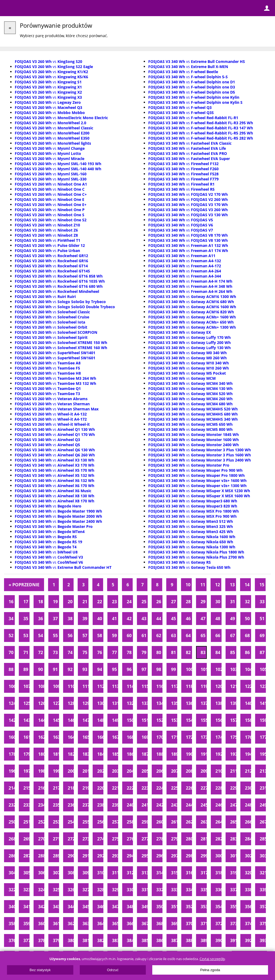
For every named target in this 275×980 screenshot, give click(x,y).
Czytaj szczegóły (212, 959)
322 (12, 890)
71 (26, 652)
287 (26, 856)
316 (189, 873)
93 (85, 669)
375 (263, 924)
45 (173, 619)
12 (218, 585)
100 (189, 669)
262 (189, 822)
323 (26, 890)
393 (263, 940)
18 (41, 602)
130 (100, 703)
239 (115, 805)
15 (262, 585)
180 (41, 754)
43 (144, 619)
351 (174, 907)
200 (71, 771)
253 (56, 822)
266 (248, 822)
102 (218, 669)
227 (204, 788)
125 (26, 703)
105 (263, 669)
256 (100, 822)
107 (26, 686)
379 (56, 940)
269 (26, 839)
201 (86, 771)
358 (12, 924)
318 (218, 873)
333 (174, 890)
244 (189, 805)
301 (233, 856)
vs (48, 61)
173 (204, 737)
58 (100, 635)
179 (26, 754)
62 (159, 635)
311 (115, 873)
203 (115, 771)
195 (263, 754)
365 (115, 924)
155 (204, 720)
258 (130, 822)
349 (145, 907)
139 (233, 703)
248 (248, 805)
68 (247, 635)
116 (159, 686)
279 (174, 839)
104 (248, 669)
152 (159, 720)
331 (145, 890)
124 (12, 703)
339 (263, 890)
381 (86, 940)
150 (130, 720)
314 (159, 873)
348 (130, 907)
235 (56, 805)
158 (248, 720)
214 (12, 788)
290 (71, 856)
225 (174, 788)
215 (26, 788)
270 (41, 839)
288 (41, 856)
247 (233, 805)
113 (115, 686)
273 (86, 839)
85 (233, 652)
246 (218, 805)
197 (26, 771)
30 (218, 602)
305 (26, 873)
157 (233, 720)
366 (130, 924)
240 (130, 805)
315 (174, 873)
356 (248, 907)
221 (115, 788)
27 (173, 602)
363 (86, 924)
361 (56, 924)
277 (145, 839)
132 (130, 703)
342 (41, 907)
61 (144, 635)
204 (130, 771)
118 (189, 686)
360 (41, 924)
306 (41, 873)
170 (159, 737)
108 (41, 686)
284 (248, 839)
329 (115, 890)
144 (41, 720)
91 (55, 669)
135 (174, 703)
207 (174, 771)
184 (100, 754)
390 (218, 940)
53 (26, 635)
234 (41, 805)
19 (55, 602)
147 (86, 720)
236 (71, 805)
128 (71, 703)
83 (203, 652)
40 (100, 619)
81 (173, 652)
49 (233, 619)
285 (263, 839)
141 (263, 703)
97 (144, 669)
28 (188, 602)
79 (144, 652)
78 (129, 652)
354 (218, 907)
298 (189, 856)
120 (218, 686)
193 (233, 754)
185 (115, 754)
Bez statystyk (40, 970)
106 (12, 686)
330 (130, 890)
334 (189, 890)
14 (247, 585)
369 (174, 924)
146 (71, 720)
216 (41, 788)
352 (189, 907)
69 (262, 635)
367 (145, 924)
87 (262, 652)
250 (12, 822)
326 (71, 890)
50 (247, 619)
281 (204, 839)
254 (71, 822)
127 (56, 703)
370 (189, 924)
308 (71, 873)
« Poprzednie (24, 585)
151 (145, 720)
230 (248, 788)
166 (100, 737)
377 (26, 940)
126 (41, 703)
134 (159, 703)
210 (218, 771)
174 (218, 737)
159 (263, 720)
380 (71, 940)
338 (248, 890)
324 (41, 890)
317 (204, 873)
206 (159, 771)
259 (145, 822)
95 (114, 669)
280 (189, 839)
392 (248, 940)
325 (56, 890)
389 (204, 940)
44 (159, 619)
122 (248, 686)
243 (174, 805)
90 (41, 669)
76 (100, 652)
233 (26, 805)
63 (173, 635)
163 (56, 737)
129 (86, 703)
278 (159, 839)
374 (248, 924)
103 (233, 669)
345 (86, 907)
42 (129, 619)
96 (129, 669)
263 (204, 822)
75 (85, 652)
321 (263, 873)
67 (233, 635)
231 (263, 788)
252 (41, 822)
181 (56, 754)
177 (263, 737)
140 (248, 703)
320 (248, 873)
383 (115, 940)
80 (159, 652)
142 (12, 720)
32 (247, 602)
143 (26, 720)
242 (159, 805)
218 (71, 788)
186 (130, 754)
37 (55, 619)
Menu (8, 8)
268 (12, 839)
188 (159, 754)
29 (203, 602)
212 (248, 771)
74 (70, 652)
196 (12, 771)
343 (56, 907)
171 (174, 737)
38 (70, 619)
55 (55, 635)
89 (26, 669)
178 (12, 754)
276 (130, 839)
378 (41, 940)
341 (26, 907)
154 (189, 720)
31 (233, 602)
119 (204, 686)
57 (85, 635)
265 (233, 822)
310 (100, 873)
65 (203, 635)
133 (145, 703)
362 (71, 924)
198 (41, 771)
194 (248, 754)
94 (100, 669)
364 (100, 924)
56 (70, 635)
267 (263, 822)
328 (100, 890)
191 (204, 754)
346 (100, 907)
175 (233, 737)
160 (12, 737)
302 (248, 856)
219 (86, 788)
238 (100, 805)
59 (114, 635)
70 (11, 652)
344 (71, 907)
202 (100, 771)
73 (55, 652)
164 (71, 737)
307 (56, 873)
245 (204, 805)
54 (41, 635)
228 (218, 788)
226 (189, 788)
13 (232, 585)
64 (188, 635)
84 (218, 652)
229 (233, 788)
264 (218, 822)
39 (85, 619)
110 (71, 686)
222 (130, 788)
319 (233, 873)
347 (115, 907)
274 (100, 839)
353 (204, 907)
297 (174, 856)
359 (26, 924)
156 (218, 720)
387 (174, 940)
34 (11, 619)
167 (115, 737)
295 (145, 856)
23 (114, 602)
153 (174, 720)
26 (159, 602)
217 (56, 788)
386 (159, 940)
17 (26, 602)
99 (173, 669)
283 (233, 839)
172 (189, 737)
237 (86, 805)
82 (188, 652)
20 (70, 602)
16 (11, 602)
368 (159, 924)
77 (114, 652)
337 (233, 890)
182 (71, 754)
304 (12, 873)
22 (100, 602)
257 (115, 822)
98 (159, 669)
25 (144, 602)
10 (188, 585)
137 (204, 703)
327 (86, 890)
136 (189, 703)
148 (100, 720)
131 (115, 703)
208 (189, 771)
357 (263, 907)
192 (218, 754)
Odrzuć (113, 970)
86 (247, 652)
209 (204, 771)
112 (100, 686)
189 (174, 754)
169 (145, 737)
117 (174, 686)
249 (263, 805)
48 (218, 619)
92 (70, 669)
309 (86, 873)
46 (188, 619)
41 (114, 619)
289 (56, 856)
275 (115, 839)
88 (11, 669)
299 (204, 856)
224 (159, 788)
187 (145, 754)
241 (145, 805)
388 (189, 940)
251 (26, 822)
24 (129, 602)
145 (56, 720)
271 (56, 839)
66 (218, 635)
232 (12, 805)
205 (145, 771)
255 (86, 822)
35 (26, 619)
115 (145, 686)
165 (86, 737)
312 (130, 873)
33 (262, 602)
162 (41, 737)
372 (218, 924)
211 (233, 771)
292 (100, 856)
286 (12, 856)
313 (145, 873)
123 (263, 686)
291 (86, 856)
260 (159, 822)
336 (218, 890)
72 (41, 652)
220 (100, 788)
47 (203, 619)
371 (204, 924)
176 (248, 737)
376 (12, 940)
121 (233, 686)
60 (129, 635)
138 (218, 703)
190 (189, 754)
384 (130, 940)
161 (26, 737)
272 (71, 839)
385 (145, 940)
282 (218, 839)
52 (11, 635)
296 (159, 856)
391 (233, 940)
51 (262, 619)
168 (130, 737)
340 (12, 907)
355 (233, 907)
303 (263, 856)
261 (174, 822)
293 (115, 856)
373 (233, 924)
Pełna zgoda (210, 970)
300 (218, 856)
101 (204, 669)
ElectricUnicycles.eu (39, 9)
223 (145, 788)
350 (159, 907)
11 (203, 585)
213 (263, 771)
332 (159, 890)
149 (115, 720)
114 (130, 686)
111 (86, 686)
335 (204, 890)
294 (130, 856)
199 (56, 771)
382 (100, 940)
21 (85, 602)
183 (86, 754)
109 (56, 686)
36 (41, 619)
